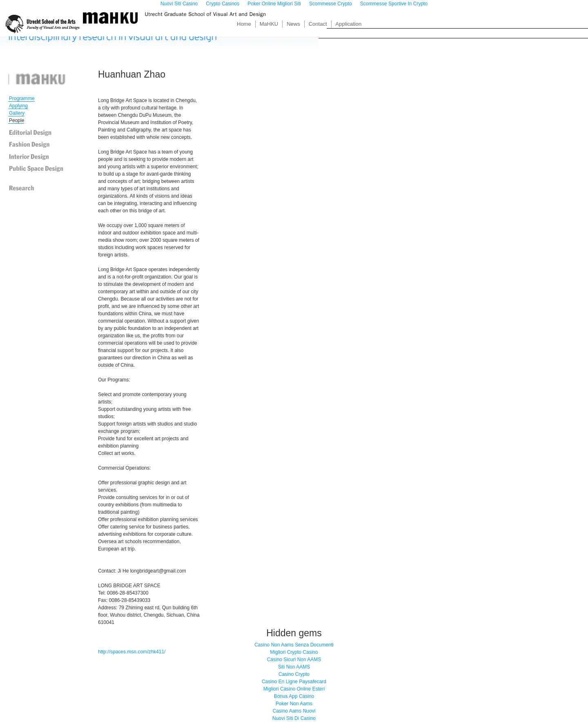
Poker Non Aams (294, 704)
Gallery (17, 113)
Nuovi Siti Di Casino (294, 718)
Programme (22, 98)
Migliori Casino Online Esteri (294, 689)
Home (244, 24)
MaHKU (269, 24)
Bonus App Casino (294, 696)
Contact (318, 24)
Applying (18, 106)
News (293, 24)
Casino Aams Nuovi (294, 711)
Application (349, 24)
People (17, 120)
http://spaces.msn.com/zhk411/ (132, 652)
